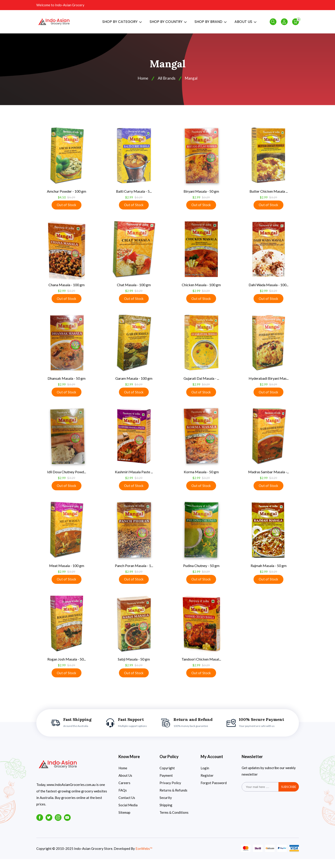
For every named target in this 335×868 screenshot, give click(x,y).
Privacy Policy (170, 792)
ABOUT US (245, 24)
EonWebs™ (144, 857)
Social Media (128, 814)
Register (207, 784)
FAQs (123, 799)
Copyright (167, 777)
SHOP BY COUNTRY (168, 24)
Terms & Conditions (174, 821)
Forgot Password (214, 792)
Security (166, 807)
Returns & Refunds (173, 799)
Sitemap (124, 821)
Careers (124, 792)
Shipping (166, 814)
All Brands (166, 82)
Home (123, 777)
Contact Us (127, 807)
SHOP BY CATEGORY (122, 24)
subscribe (289, 796)
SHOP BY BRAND (211, 24)
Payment (166, 784)
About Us (125, 784)
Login (205, 777)
